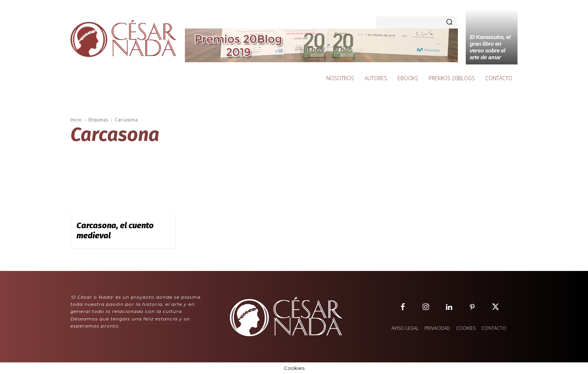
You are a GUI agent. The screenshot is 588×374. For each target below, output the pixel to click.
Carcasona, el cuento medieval (115, 230)
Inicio (76, 120)
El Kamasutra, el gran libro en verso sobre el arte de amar (490, 47)
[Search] (449, 22)
